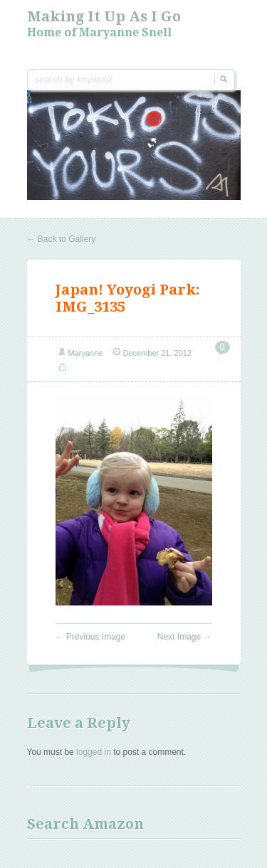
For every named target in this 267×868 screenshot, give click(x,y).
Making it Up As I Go (104, 16)
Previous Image (91, 637)
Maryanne (86, 353)
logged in (94, 752)
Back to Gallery (62, 239)
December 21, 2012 (157, 353)
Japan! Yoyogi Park (126, 290)
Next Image (185, 637)
